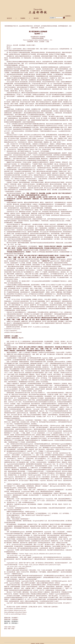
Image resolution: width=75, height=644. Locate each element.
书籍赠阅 (23, 18)
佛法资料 (36, 18)
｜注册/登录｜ (68, 16)
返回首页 (9, 18)
